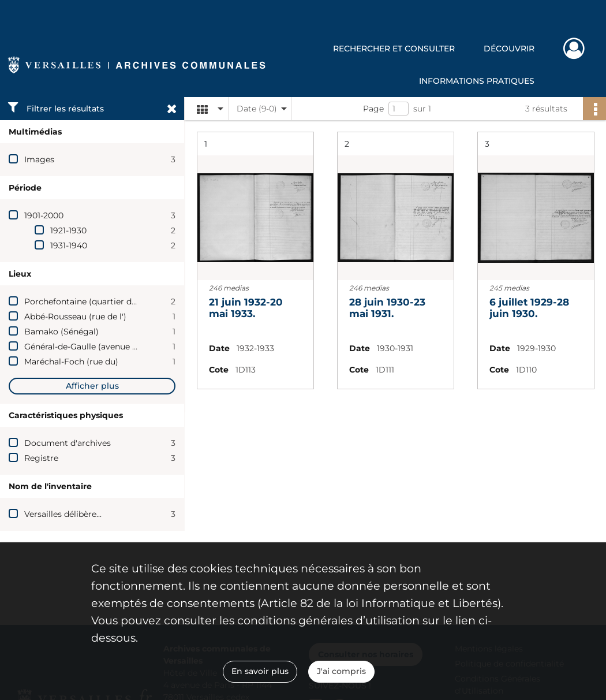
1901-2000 (44, 215)
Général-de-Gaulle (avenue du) (85, 347)
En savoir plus (260, 671)
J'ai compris (341, 671)
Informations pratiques (477, 81)
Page (373, 109)
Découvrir (509, 49)
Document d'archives (68, 443)
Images (39, 159)
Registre (41, 458)
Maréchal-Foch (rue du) (71, 362)
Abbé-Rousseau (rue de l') (75, 317)
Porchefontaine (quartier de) (82, 301)
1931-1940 (69, 245)
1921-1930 (68, 230)
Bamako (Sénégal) (61, 332)
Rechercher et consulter (394, 49)
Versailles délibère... (63, 514)
